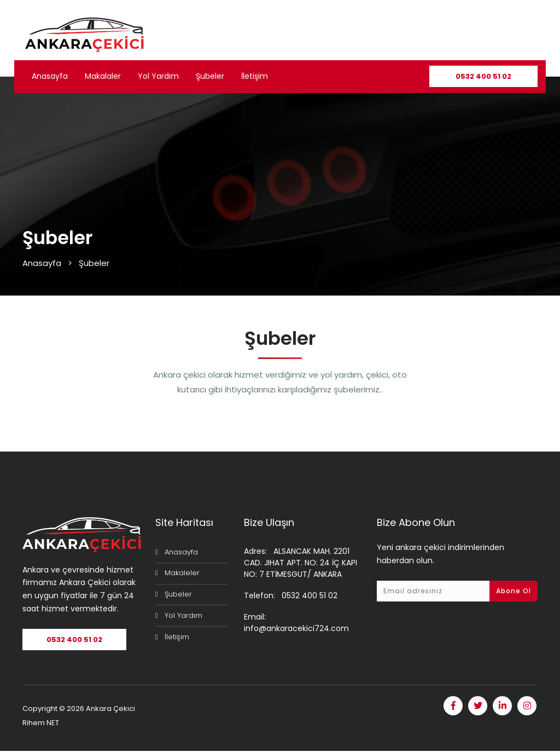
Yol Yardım (158, 76)
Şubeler (210, 76)
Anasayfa (50, 76)
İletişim (255, 76)
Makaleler (182, 573)
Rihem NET (41, 724)
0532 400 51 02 (483, 76)
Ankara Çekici (110, 710)
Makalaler (103, 76)
